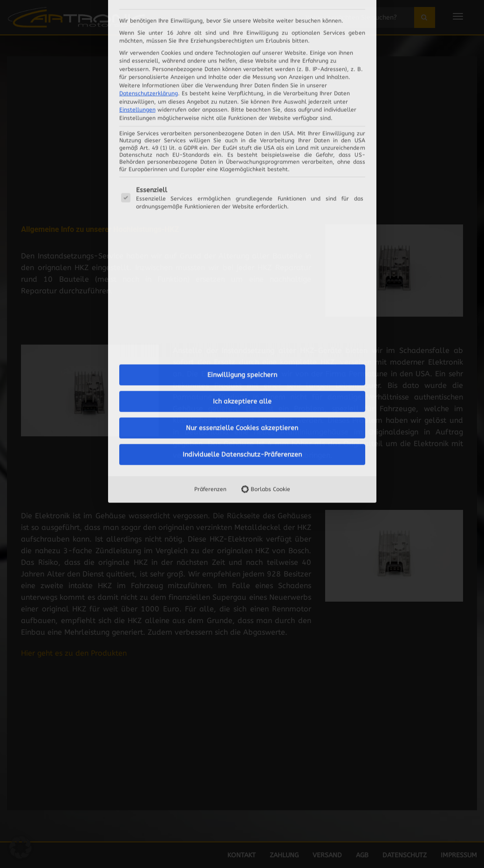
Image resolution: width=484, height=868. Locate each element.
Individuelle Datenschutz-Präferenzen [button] (242, 324)
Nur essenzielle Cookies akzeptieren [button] (242, 298)
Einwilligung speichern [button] (242, 245)
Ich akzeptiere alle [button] (242, 271)
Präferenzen (210, 359)
